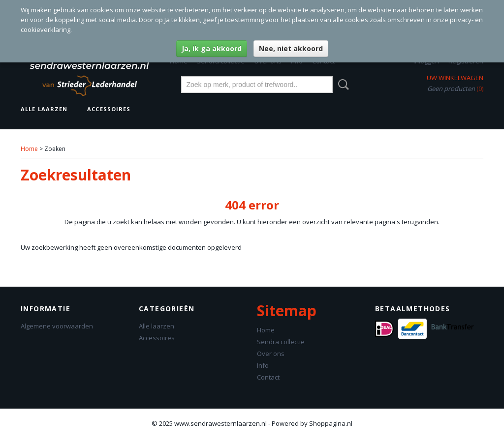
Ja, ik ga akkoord (212, 48)
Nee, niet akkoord (291, 48)
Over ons (271, 354)
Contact (268, 377)
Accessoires (109, 109)
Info (263, 365)
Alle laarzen (44, 109)
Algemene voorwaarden (57, 326)
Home (29, 149)
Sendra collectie (281, 342)
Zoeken (342, 85)
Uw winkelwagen (455, 78)
